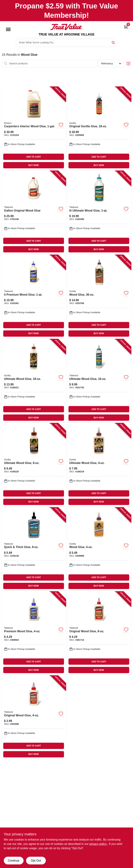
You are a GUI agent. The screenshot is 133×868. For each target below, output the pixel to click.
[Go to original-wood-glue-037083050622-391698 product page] (34, 717)
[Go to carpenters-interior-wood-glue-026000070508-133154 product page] (34, 128)
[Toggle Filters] (128, 64)
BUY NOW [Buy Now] (34, 165)
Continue (13, 861)
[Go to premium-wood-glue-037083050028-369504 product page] (34, 633)
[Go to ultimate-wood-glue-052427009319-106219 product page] (99, 465)
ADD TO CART (34, 157)
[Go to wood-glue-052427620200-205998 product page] (99, 549)
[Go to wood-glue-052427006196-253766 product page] (99, 296)
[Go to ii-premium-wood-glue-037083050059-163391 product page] (34, 296)
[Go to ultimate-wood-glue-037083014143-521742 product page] (99, 381)
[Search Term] (66, 42)
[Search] (113, 42)
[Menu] (8, 29)
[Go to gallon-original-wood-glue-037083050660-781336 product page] (34, 212)
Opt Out (36, 861)
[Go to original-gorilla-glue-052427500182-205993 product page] (99, 128)
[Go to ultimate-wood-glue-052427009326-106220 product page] (34, 465)
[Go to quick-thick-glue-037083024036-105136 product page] (34, 549)
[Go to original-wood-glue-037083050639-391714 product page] (99, 633)
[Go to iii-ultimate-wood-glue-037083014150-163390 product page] (99, 212)
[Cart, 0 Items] (126, 27)
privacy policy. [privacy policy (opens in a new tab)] (98, 844)
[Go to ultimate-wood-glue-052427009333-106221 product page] (34, 381)
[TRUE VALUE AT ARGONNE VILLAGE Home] (66, 27)
